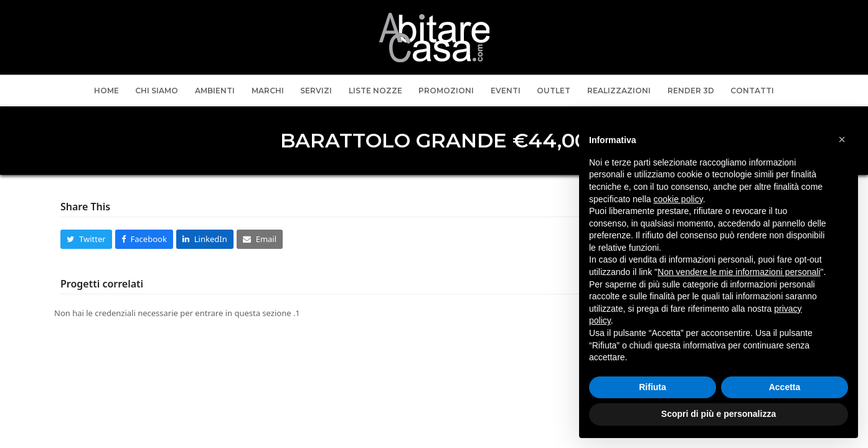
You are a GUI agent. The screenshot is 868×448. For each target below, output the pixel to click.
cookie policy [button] (678, 199)
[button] (86, 239)
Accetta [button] (785, 387)
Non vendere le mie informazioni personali (739, 272)
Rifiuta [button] (653, 387)
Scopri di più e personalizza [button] (719, 414)
